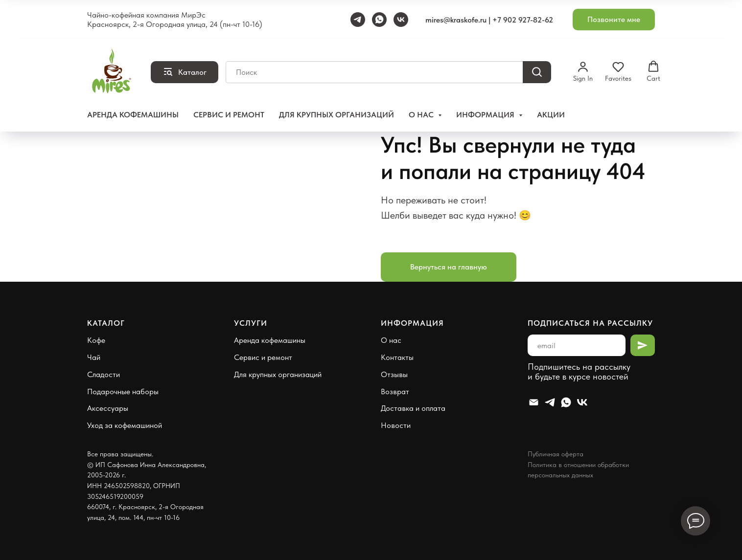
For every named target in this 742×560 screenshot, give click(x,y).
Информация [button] (486, 115)
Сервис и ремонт (229, 115)
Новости (396, 425)
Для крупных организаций (336, 115)
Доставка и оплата (413, 408)
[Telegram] (358, 20)
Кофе (96, 340)
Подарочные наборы (123, 392)
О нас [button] (422, 115)
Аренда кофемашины (133, 115)
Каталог (106, 323)
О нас (391, 340)
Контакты (397, 357)
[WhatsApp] (379, 20)
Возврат (395, 392)
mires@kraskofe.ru (456, 20)
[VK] (401, 20)
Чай (94, 357)
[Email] (534, 402)
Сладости (104, 374)
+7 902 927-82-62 (523, 20)
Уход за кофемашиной (125, 425)
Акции (551, 115)
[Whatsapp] (566, 402)
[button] (614, 20)
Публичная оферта (556, 454)
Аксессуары (108, 408)
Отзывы (394, 374)
